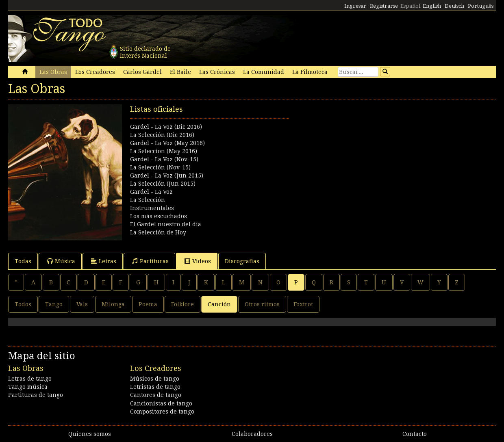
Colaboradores (252, 434)
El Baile (180, 72)
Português (481, 6)
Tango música (28, 387)
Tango (54, 304)
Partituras (150, 261)
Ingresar (355, 6)
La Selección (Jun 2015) (163, 184)
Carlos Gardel (142, 72)
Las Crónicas (217, 72)
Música (61, 261)
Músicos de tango (155, 379)
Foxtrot (303, 304)
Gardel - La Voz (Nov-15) (164, 159)
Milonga (113, 304)
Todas (23, 261)
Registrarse (384, 6)
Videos (198, 261)
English (432, 6)
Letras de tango (30, 379)
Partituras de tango (36, 395)
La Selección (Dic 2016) (162, 135)
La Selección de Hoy (158, 232)
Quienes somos (90, 434)
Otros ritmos (262, 304)
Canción (219, 304)
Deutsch (454, 6)
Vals (82, 304)
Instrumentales (152, 208)
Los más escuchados (159, 216)
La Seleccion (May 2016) (164, 151)
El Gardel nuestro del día (166, 224)
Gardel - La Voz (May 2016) (167, 143)
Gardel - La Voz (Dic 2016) (166, 127)
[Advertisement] (374, 161)
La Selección (148, 200)
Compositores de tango (162, 412)
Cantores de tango (156, 395)
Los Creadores (95, 72)
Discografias (242, 261)
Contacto (415, 434)
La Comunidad (264, 72)
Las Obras (53, 72)
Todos (23, 304)
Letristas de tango (155, 387)
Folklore (182, 304)
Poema (148, 304)
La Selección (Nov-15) (160, 167)
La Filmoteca (310, 72)
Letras (104, 261)
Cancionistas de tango (161, 403)
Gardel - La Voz (151, 192)
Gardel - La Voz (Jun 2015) (167, 175)
